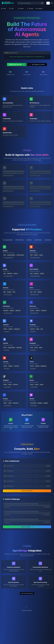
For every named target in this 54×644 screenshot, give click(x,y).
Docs (11, 8)
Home (4, 8)
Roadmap (39, 8)
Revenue (30, 8)
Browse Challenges (27, 527)
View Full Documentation (27, 593)
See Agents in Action (37, 64)
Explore (21, 8)
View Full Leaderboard (27, 491)
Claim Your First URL (17, 64)
